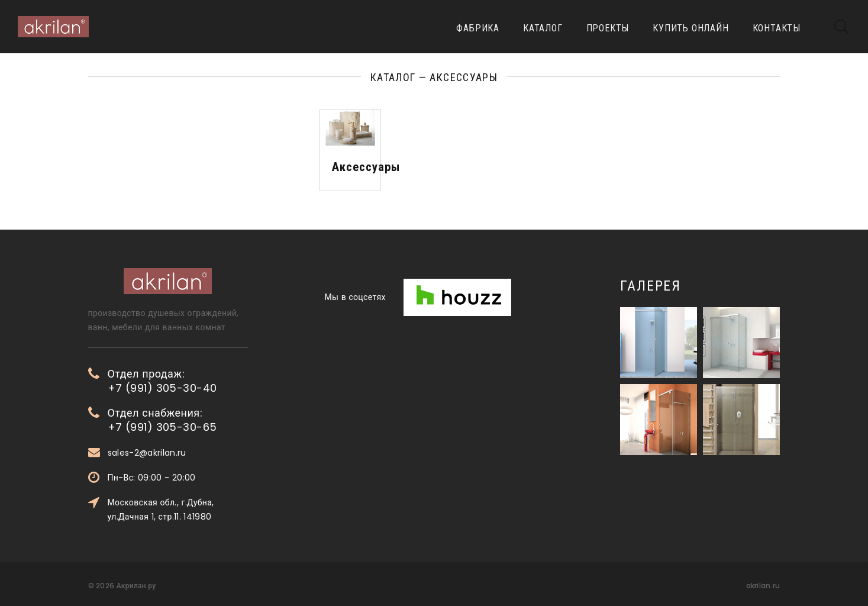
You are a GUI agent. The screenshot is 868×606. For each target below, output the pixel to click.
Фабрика (478, 28)
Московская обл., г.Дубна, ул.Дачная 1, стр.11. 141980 (161, 510)
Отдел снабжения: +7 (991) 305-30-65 (162, 420)
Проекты (608, 28)
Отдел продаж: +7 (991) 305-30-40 (162, 381)
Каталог (543, 28)
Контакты (777, 28)
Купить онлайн (690, 28)
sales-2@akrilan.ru (147, 453)
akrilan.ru (763, 586)
